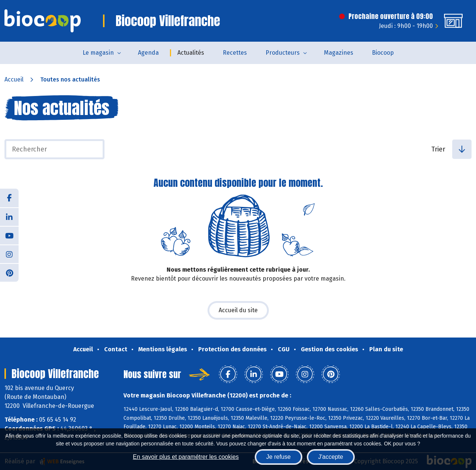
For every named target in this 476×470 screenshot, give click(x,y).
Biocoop (383, 53)
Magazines (339, 53)
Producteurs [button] (283, 53)
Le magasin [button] (98, 53)
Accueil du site (238, 310)
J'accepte (331, 457)
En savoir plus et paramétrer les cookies (186, 457)
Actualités (191, 53)
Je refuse (279, 457)
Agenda (148, 53)
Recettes (235, 53)
